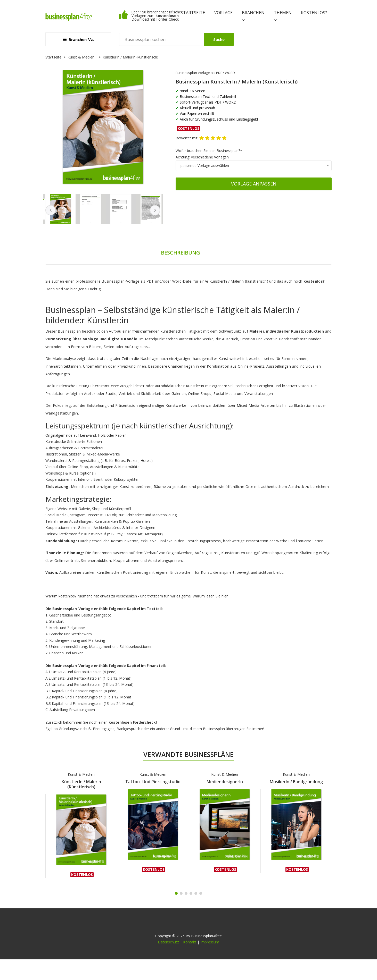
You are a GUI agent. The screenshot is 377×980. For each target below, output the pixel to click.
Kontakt (190, 942)
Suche (219, 39)
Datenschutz (168, 942)
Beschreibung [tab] (181, 253)
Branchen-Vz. (78, 39)
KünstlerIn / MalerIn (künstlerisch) (81, 784)
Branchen (253, 16)
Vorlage (223, 13)
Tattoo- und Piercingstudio (153, 782)
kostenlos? (314, 13)
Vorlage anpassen (254, 184)
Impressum (210, 942)
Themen (283, 16)
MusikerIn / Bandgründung (296, 782)
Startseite (193, 13)
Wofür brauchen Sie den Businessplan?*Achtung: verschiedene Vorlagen (209, 154)
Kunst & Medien (81, 57)
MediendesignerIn (225, 782)
